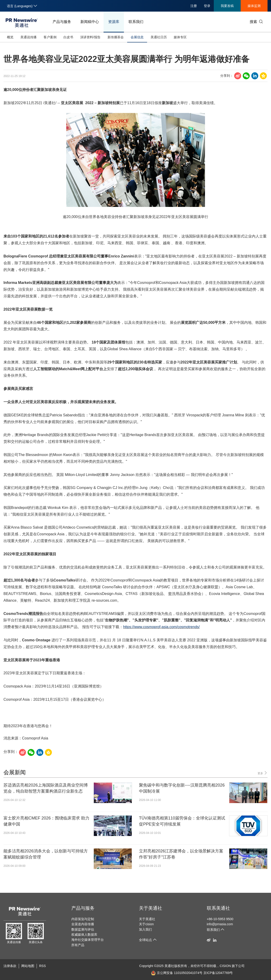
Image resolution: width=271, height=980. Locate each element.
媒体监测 (254, 6)
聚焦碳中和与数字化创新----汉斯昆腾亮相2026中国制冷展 (182, 788)
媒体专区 (180, 37)
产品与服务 (62, 22)
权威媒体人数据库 (84, 935)
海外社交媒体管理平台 (88, 940)
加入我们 (145, 929)
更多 (263, 773)
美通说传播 (28, 37)
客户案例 (50, 37)
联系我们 (136, 22)
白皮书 (68, 37)
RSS (43, 966)
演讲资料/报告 (90, 37)
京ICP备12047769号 (218, 973)
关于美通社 (151, 908)
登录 (207, 6)
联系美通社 (218, 908)
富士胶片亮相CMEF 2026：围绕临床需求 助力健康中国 (46, 821)
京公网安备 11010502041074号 (177, 973)
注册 (194, 6)
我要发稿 (227, 6)
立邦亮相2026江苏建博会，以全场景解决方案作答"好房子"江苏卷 (181, 854)
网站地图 (28, 966)
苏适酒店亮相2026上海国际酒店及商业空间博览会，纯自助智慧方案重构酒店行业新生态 (46, 788)
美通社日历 (159, 37)
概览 (10, 37)
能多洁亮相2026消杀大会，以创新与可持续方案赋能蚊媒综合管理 (46, 854)
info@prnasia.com (220, 924)
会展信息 (137, 37)
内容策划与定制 (83, 919)
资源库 (114, 22)
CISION (225, 966)
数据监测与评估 (83, 929)
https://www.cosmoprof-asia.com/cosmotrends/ (161, 627)
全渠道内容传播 (83, 924)
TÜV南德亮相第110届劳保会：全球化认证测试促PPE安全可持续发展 (182, 821)
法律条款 (10, 966)
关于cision (146, 924)
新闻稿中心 (90, 22)
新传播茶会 (116, 37)
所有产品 (78, 945)
